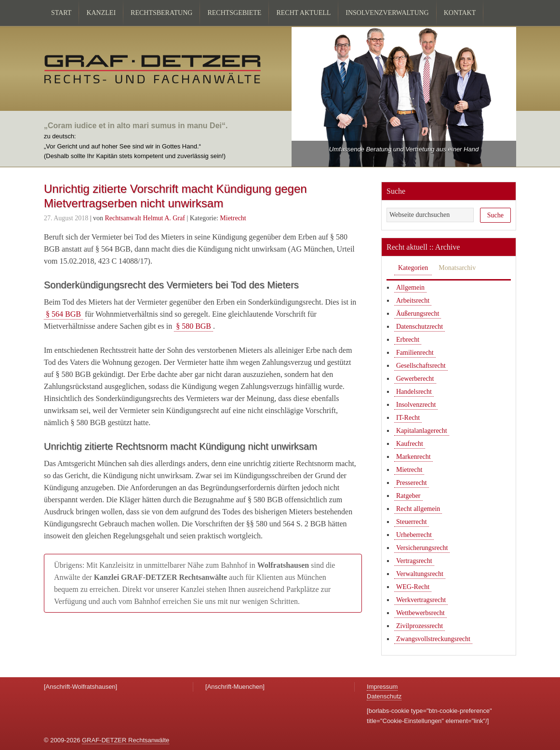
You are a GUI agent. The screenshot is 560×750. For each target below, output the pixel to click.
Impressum (382, 687)
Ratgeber (408, 496)
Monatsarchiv (457, 268)
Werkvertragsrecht (421, 600)
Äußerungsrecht (418, 314)
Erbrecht (408, 340)
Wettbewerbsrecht (420, 613)
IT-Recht (408, 418)
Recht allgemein (418, 509)
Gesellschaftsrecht (421, 366)
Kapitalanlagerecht (422, 431)
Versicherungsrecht (422, 548)
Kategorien (413, 268)
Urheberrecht (414, 535)
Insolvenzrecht (416, 405)
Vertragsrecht (414, 561)
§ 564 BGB (63, 314)
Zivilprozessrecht (420, 626)
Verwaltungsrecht (420, 574)
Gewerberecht (415, 379)
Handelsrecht (414, 392)
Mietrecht (233, 218)
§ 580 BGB (193, 326)
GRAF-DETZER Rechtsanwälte (126, 740)
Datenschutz (384, 696)
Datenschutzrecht (420, 327)
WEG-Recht (413, 587)
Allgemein (410, 288)
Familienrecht (415, 353)
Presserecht (412, 483)
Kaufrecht (410, 444)
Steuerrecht (412, 522)
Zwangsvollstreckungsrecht (433, 639)
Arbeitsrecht (413, 301)
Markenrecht (413, 457)
